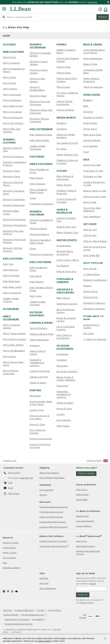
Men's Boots (36, 178)
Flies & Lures (63, 87)
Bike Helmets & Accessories (65, 178)
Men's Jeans (10, 77)
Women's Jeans (11, 171)
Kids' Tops (8, 264)
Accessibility (38, 619)
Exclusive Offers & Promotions (53, 527)
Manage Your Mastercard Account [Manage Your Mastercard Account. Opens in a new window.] (88, 553)
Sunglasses (63, 354)
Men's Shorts (10, 89)
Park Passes (63, 426)
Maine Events (82, 494)
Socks (33, 198)
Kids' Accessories (12, 293)
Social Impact (9, 548)
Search (103, 17)
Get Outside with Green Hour (54, 546)
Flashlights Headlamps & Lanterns (37, 363)
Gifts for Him (90, 230)
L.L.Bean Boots (91, 274)
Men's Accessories (13, 117)
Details (93, 584)
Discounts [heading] (45, 502)
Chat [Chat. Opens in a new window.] (8, 483)
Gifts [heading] (42, 573)
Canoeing (62, 129)
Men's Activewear (12, 112)
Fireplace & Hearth (93, 117)
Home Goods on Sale (95, 197)
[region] (55, 2)
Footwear (37, 156)
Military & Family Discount (51, 517)
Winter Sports (67, 240)
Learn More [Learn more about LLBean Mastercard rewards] (81, 541)
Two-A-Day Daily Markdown (92, 209)
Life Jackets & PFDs (67, 143)
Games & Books (92, 140)
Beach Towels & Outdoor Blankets (66, 379)
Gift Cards (89, 334)
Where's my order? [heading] (87, 468)
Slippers (87, 286)
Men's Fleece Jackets (14, 339)
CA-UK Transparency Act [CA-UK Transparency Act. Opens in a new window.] (33, 615)
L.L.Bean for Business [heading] (88, 511)
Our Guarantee (46, 490)
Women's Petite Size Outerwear (41, 112)
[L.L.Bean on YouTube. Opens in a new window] (16, 591)
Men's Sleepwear (12, 100)
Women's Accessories (15, 225)
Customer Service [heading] (13, 468)
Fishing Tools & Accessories (65, 103)
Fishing (62, 44)
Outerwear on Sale (93, 171)
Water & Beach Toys (67, 155)
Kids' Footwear (40, 262)
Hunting (35, 390)
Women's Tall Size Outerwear (39, 120)
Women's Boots (38, 229)
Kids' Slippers (37, 282)
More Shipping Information (52, 478)
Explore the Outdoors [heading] (51, 536)
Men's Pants (10, 83)
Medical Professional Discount (54, 507)
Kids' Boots (36, 276)
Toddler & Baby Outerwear (38, 148)
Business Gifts (82, 516)
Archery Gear (37, 410)
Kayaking (61, 123)
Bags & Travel (93, 44)
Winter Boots (90, 292)
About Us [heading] (8, 538)
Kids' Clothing (13, 258)
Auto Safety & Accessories (64, 337)
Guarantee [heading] (45, 485)
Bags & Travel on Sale (95, 191)
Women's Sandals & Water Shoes (40, 242)
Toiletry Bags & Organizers (91, 80)
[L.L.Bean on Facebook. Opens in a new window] (4, 591)
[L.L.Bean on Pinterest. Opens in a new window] (8, 591)
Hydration (35, 346)
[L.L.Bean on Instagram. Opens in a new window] (12, 591)
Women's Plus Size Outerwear (40, 103)
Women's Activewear (14, 219)
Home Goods (92, 95)
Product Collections (24, 610)
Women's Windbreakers (37, 89)
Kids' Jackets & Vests (41, 135)
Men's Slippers (37, 184)
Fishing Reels (64, 73)
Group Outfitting (84, 526)
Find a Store (82, 490)
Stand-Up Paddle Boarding (66, 136)
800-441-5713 (12, 473)
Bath (86, 106)
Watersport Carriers (67, 304)
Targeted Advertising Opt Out (19, 624)
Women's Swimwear (14, 200)
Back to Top (10, 461)
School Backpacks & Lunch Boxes (94, 51)
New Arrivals (90, 269)
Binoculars (35, 396)
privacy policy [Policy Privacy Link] (44, 641)
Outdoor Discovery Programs (53, 541)
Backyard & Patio (93, 135)
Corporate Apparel (85, 521)
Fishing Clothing (65, 110)
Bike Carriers (63, 298)
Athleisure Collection (94, 303)
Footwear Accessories (41, 204)
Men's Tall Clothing (13, 123)
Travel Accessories (93, 87)
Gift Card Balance (48, 588)
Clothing (9, 44)
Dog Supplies (64, 420)
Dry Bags (62, 149)
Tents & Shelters (38, 328)
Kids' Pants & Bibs (39, 140)
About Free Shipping (49, 473)
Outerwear (11, 309)
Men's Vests (9, 357)
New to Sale (90, 202)
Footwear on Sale (93, 176)
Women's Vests (38, 96)
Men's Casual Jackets (14, 334)
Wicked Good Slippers (95, 280)
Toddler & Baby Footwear (38, 303)
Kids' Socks (36, 296)
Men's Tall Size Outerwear (11, 372)
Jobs (5, 563)
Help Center (12, 494)
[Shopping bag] (106, 9)
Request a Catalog (11, 568)
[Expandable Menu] (4, 9)
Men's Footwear (41, 164)
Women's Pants (11, 177)
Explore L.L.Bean (11, 543)
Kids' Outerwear (41, 129)
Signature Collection (94, 309)
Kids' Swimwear (11, 276)
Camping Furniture (40, 371)
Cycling (62, 171)
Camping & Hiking (41, 323)
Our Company (9, 558)
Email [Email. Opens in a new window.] (8, 488)
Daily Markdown (92, 217)
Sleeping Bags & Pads (41, 334)
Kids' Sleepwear (11, 281)
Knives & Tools (37, 425)
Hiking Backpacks (39, 340)
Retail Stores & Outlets (91, 326)
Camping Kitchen (39, 377)
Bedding (88, 100)
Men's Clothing (13, 52)
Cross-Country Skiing (68, 260)
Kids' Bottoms (11, 270)
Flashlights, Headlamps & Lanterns (64, 394)
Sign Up (83, 595)
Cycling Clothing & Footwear (66, 201)
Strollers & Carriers (65, 280)
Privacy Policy (87, 603)
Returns (43, 495)
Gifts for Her (90, 235)
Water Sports (66, 117)
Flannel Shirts (90, 297)
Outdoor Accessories (65, 347)
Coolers (61, 414)
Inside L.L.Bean (10, 553)
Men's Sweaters (11, 63)
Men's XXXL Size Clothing (12, 130)
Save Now (93, 2)
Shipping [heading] (44, 468)
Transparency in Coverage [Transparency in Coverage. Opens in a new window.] (17, 619)
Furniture (88, 112)
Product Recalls (11, 615)
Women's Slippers (39, 234)
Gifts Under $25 (92, 255)
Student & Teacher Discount (53, 522)
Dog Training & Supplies (38, 432)
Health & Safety (38, 383)
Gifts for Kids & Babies (95, 241)
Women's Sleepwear (14, 205)
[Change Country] (97, 461)
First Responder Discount (51, 512)
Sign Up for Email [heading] (85, 573)
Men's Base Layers (13, 106)
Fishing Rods (63, 67)
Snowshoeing (64, 246)
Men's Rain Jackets (13, 345)
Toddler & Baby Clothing (11, 300)
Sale (86, 159)
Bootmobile (82, 500)
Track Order (86, 474)
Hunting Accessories (41, 439)
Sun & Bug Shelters (67, 371)
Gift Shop (90, 224)
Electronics (63, 386)
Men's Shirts (9, 57)
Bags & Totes (90, 64)
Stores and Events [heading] (86, 485)
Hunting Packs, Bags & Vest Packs (41, 403)
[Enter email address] (91, 589)
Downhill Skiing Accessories (65, 253)
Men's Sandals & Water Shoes (38, 191)
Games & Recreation (64, 211)
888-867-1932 (27, 478)
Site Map (7, 610)
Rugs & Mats (90, 123)
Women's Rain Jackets (37, 80)
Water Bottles (64, 185)
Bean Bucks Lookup (85, 546)
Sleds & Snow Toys (66, 227)
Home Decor (90, 129)
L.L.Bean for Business (95, 339)
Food (86, 152)
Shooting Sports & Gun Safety (39, 417)
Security (41, 610)
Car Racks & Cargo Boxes (65, 291)
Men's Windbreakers (14, 351)
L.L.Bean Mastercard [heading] (89, 536)
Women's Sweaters (13, 157)
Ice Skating (63, 266)
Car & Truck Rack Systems (66, 328)
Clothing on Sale (92, 165)
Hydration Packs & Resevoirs (66, 192)
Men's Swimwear (12, 95)
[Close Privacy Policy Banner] (105, 639)
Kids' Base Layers (12, 287)
